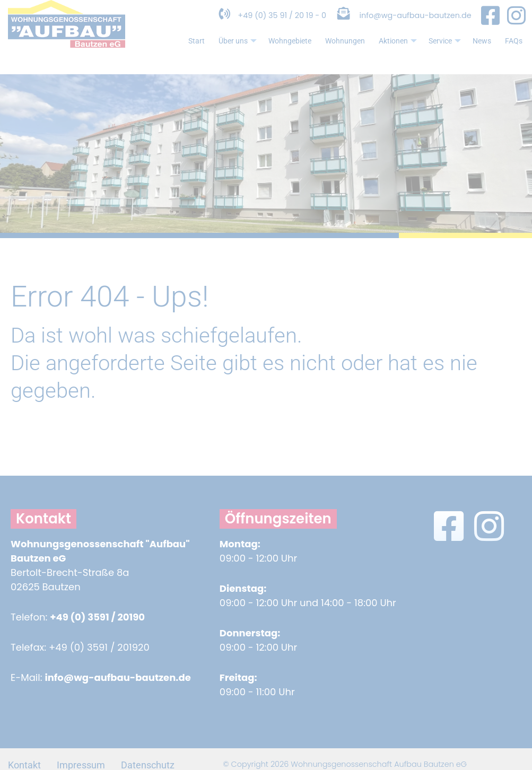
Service (439, 53)
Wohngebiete (270, 52)
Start (169, 52)
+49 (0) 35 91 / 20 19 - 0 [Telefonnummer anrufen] (248, 26)
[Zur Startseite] (67, 55)
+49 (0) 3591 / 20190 (97, 617)
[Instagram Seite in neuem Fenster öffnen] (516, 26)
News (479, 52)
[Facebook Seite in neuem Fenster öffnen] (490, 26)
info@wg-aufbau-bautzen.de (408, 26)
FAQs (513, 52)
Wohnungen (331, 52)
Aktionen (389, 53)
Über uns (214, 53)
